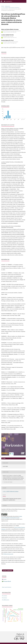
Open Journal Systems (7, 587)
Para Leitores (5, 596)
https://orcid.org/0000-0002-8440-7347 (10, 38)
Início (3, 6)
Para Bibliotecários (6, 600)
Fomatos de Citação (8, 482)
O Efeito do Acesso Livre (8, 554)
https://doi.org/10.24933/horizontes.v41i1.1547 (14, 48)
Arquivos (8, 6)
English (5, 579)
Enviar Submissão (8, 570)
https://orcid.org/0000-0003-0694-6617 (10, 32)
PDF (4, 458)
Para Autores (4, 598)
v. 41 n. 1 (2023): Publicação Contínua (10, 8)
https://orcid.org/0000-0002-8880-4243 (10, 43)
